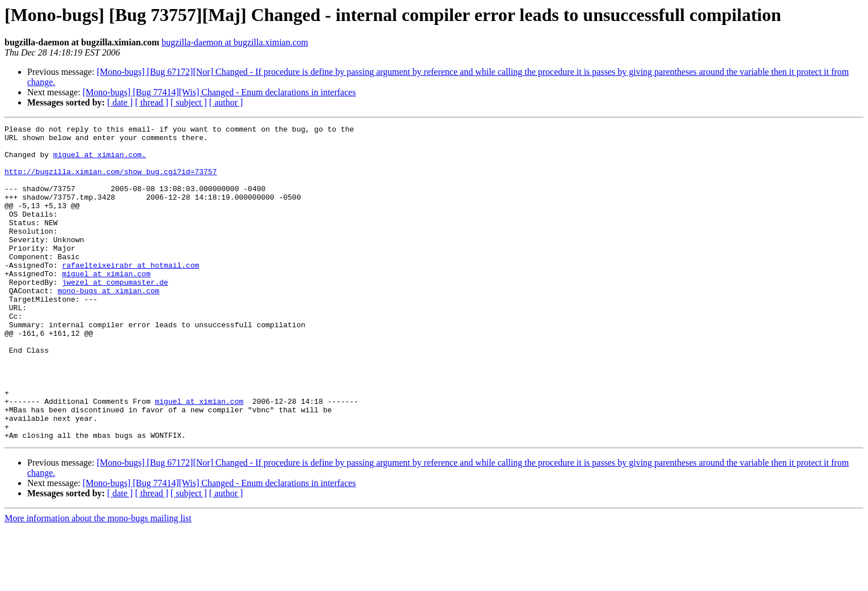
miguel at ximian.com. (100, 161)
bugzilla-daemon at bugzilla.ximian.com (235, 42)
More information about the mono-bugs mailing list (98, 581)
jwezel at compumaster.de (115, 314)
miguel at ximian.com (106, 304)
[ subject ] (189, 102)
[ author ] (226, 102)
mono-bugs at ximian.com (109, 324)
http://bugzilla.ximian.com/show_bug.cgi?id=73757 (111, 181)
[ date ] (120, 102)
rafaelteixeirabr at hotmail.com (130, 294)
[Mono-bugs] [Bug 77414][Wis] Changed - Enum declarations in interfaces (219, 92)
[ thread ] (152, 102)
